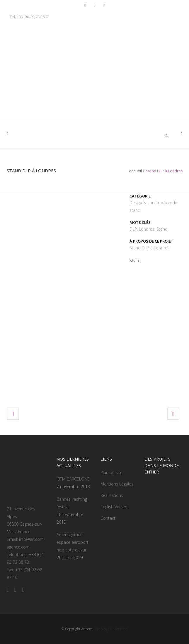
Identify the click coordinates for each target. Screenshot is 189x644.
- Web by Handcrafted (110, 629)
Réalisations (112, 495)
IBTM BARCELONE (73, 479)
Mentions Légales (117, 484)
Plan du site (111, 472)
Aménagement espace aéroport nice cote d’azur (73, 542)
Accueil (135, 171)
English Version (115, 507)
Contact (108, 518)
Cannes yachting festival (72, 503)
